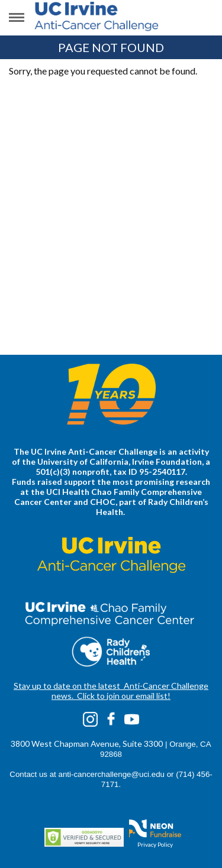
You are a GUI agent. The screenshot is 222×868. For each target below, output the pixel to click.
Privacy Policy (155, 844)
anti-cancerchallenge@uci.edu (111, 774)
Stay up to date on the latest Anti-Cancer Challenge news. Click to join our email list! (111, 691)
